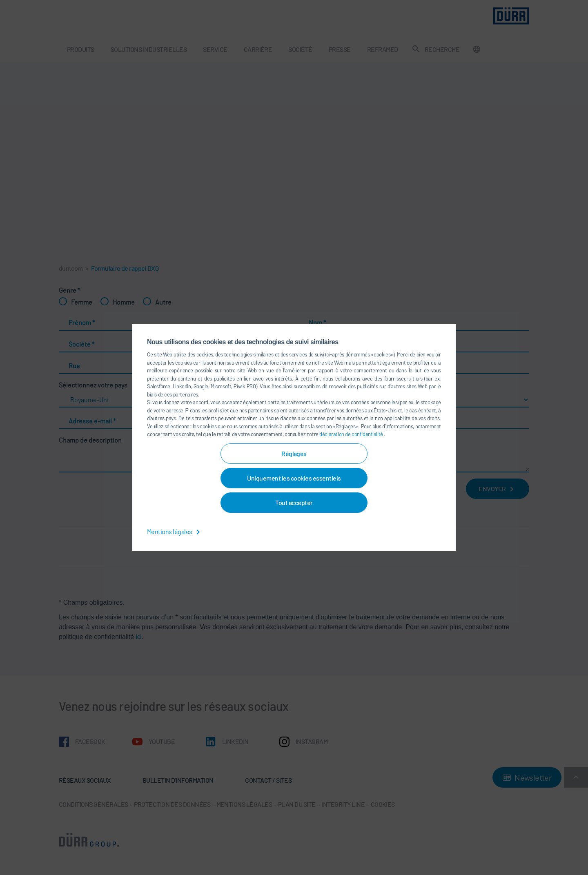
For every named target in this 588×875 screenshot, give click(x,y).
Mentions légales (175, 531)
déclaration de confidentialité (352, 434)
